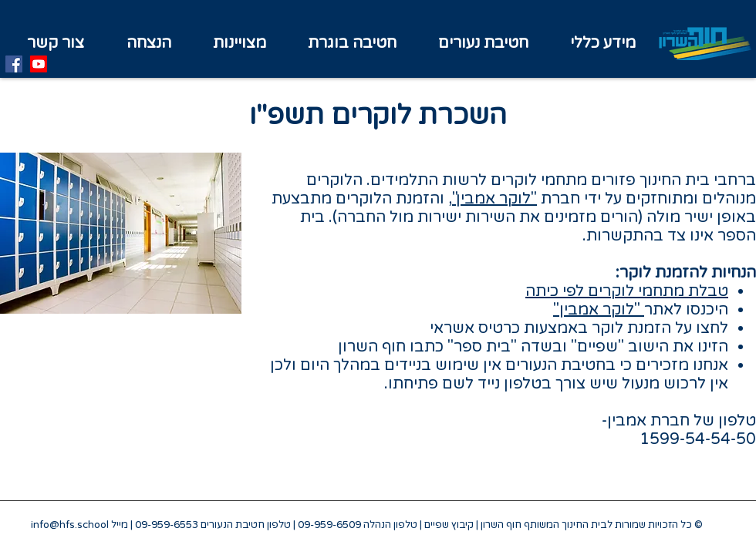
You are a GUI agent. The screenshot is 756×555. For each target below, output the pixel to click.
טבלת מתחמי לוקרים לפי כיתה (627, 291)
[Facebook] (14, 64)
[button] (240, 44)
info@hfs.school (70, 525)
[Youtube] (39, 64)
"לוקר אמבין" (494, 199)
